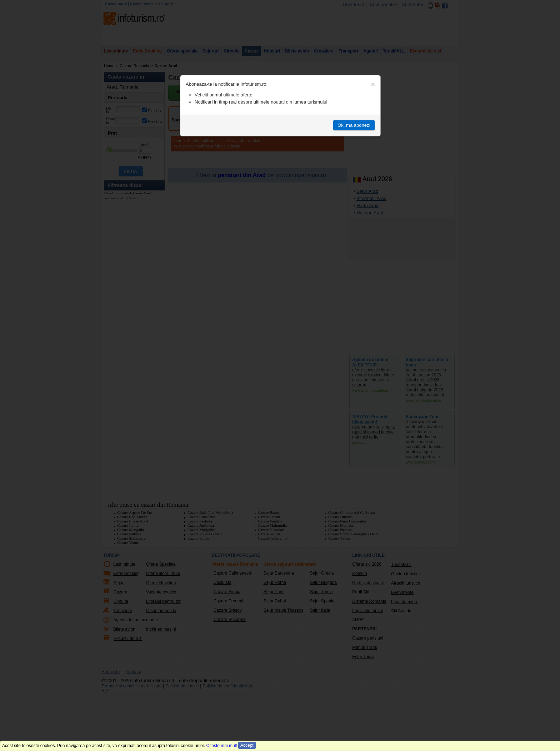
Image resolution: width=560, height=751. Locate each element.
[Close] (373, 84)
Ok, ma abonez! (354, 125)
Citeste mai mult (222, 746)
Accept (247, 745)
